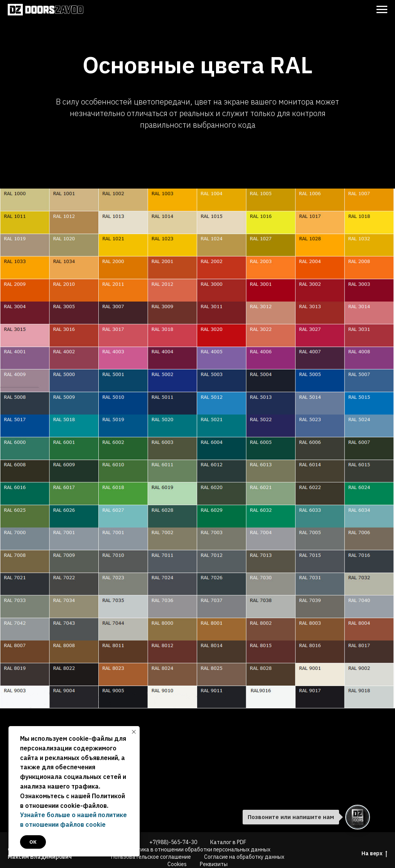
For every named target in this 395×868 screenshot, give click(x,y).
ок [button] (33, 842)
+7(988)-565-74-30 (173, 842)
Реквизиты (214, 864)
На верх (374, 854)
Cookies (177, 864)
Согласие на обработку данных (244, 857)
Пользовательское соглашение (151, 857)
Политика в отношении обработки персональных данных (197, 849)
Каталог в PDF (228, 842)
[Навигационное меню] (382, 10)
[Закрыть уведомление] (134, 732)
